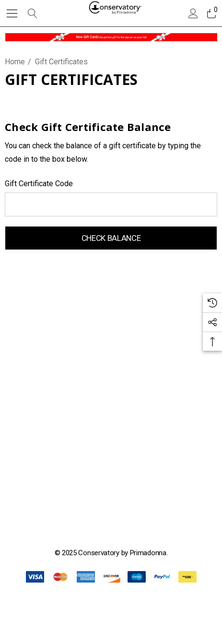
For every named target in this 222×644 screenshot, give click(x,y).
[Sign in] (193, 13)
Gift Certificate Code (39, 184)
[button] (111, 37)
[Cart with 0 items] (211, 13)
